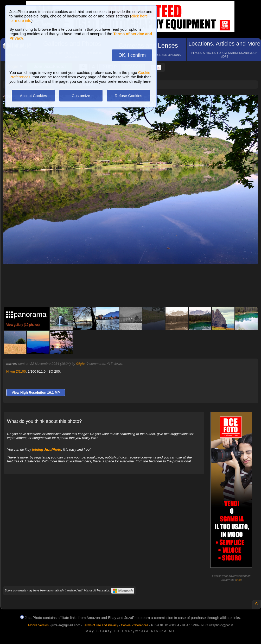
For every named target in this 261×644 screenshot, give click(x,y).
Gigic (81, 364)
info (239, 580)
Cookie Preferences (135, 625)
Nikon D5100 (16, 371)
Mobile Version (38, 625)
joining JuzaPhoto (47, 449)
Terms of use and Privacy (101, 625)
